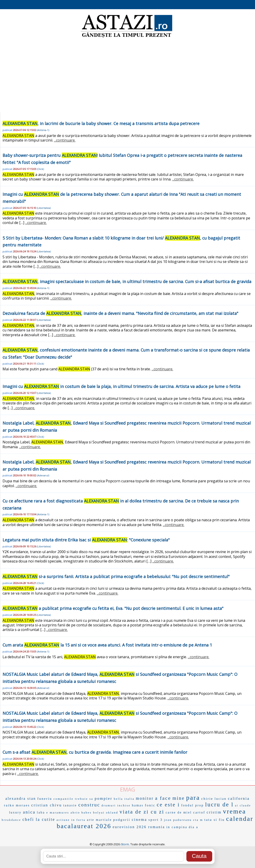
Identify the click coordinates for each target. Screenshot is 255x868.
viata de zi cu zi (142, 812)
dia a (193, 827)
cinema (139, 820)
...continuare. (65, 140)
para (193, 798)
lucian (220, 799)
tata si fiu (215, 820)
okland (112, 812)
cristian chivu (47, 805)
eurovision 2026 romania (139, 827)
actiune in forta (71, 820)
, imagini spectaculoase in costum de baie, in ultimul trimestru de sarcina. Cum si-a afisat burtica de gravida (127, 281)
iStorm (125, 844)
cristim (214, 812)
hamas (138, 805)
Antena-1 (43, 130)
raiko (9, 805)
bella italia (124, 799)
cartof (199, 812)
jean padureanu (178, 820)
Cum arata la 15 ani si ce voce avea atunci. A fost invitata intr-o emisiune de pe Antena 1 (107, 645)
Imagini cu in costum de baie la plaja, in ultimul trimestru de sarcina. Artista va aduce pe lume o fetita (121, 386)
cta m (198, 820)
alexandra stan (21, 798)
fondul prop (192, 805)
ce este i (168, 805)
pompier (104, 798)
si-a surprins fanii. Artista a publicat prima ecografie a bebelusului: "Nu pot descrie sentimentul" (116, 576)
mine (179, 798)
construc (89, 805)
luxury (15, 812)
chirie (207, 799)
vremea (234, 811)
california (239, 798)
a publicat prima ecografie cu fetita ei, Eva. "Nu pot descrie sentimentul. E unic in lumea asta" (113, 608)
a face (163, 798)
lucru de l (219, 804)
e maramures (58, 812)
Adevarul (43, 475)
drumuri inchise (116, 805)
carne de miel (179, 812)
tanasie (70, 805)
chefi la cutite (39, 819)
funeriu (45, 799)
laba (41, 812)
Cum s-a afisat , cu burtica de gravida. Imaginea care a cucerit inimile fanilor (95, 752)
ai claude (243, 805)
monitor (145, 798)
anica (29, 812)
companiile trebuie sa (73, 799)
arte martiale (99, 820)
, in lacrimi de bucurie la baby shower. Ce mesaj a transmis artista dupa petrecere (101, 123)
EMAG (128, 789)
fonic (150, 805)
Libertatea (44, 208)
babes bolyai (93, 812)
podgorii (122, 820)
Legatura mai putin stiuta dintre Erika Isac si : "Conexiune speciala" (86, 540)
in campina (177, 827)
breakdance (11, 820)
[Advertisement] (127, 76)
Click (40, 169)
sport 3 (156, 820)
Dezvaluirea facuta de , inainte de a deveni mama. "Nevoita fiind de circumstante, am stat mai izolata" (120, 313)
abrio (75, 812)
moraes (23, 805)
